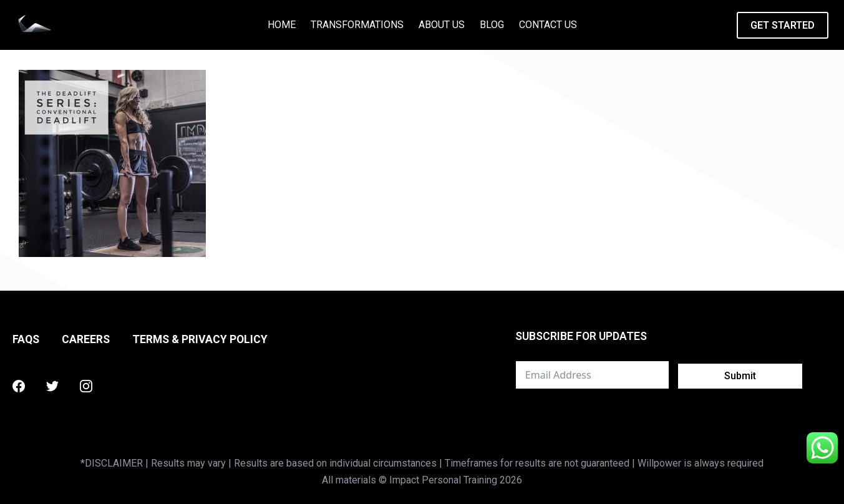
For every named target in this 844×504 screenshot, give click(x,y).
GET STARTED (783, 25)
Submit (740, 376)
